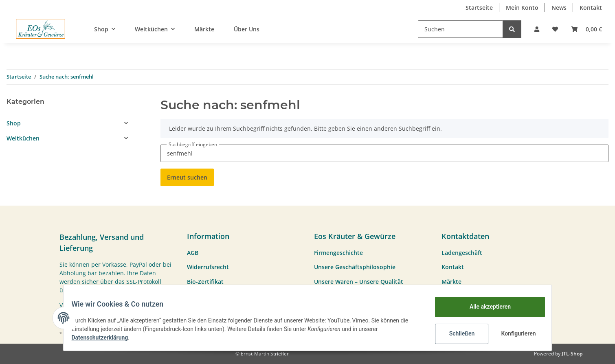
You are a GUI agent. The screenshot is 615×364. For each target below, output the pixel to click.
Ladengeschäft (462, 253)
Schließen (457, 333)
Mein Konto (522, 8)
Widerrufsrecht (208, 267)
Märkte (204, 29)
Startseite (479, 8)
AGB (193, 253)
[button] (537, 29)
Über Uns (247, 29)
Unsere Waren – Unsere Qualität (359, 282)
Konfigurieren (514, 333)
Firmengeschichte (338, 253)
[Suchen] (460, 29)
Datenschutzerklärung (105, 338)
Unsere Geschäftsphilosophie (355, 267)
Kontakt (591, 8)
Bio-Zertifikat (205, 282)
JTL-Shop (572, 354)
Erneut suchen (187, 177)
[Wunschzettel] (555, 29)
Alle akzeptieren (485, 307)
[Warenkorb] (586, 29)
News (559, 8)
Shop (14, 123)
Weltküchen (23, 138)
